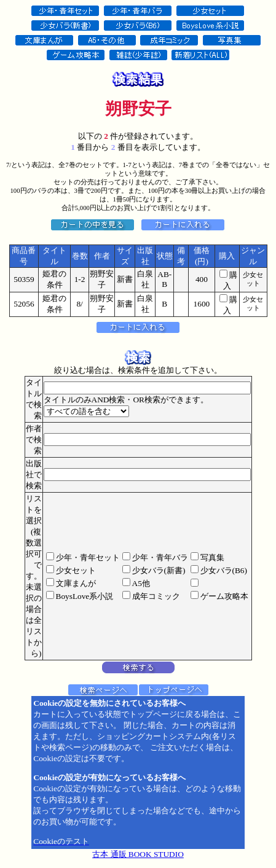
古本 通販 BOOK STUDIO (138, 854)
